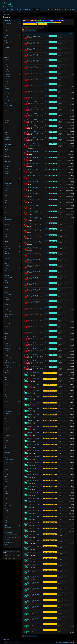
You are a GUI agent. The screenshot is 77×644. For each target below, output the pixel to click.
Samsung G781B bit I (33, 247)
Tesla (6, 448)
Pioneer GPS (8, 358)
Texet (6, 450)
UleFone (7, 467)
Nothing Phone (8, 324)
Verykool (7, 479)
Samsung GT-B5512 (33, 463)
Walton (6, 494)
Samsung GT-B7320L (33, 516)
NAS (6, 302)
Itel (5, 207)
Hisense (6, 169)
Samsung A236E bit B (33, 96)
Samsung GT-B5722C (33, 492)
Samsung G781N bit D (33, 259)
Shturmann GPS (9, 411)
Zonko (6, 523)
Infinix (6, 191)
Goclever (7, 154)
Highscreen (7, 166)
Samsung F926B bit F (33, 205)
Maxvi (6, 263)
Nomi (6, 321)
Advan (6, 35)
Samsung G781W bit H (34, 283)
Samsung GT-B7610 (33, 540)
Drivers (6, 545)
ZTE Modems (8, 528)
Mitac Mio (7, 275)
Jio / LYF (7, 217)
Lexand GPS (8, 249)
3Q (5, 28)
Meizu (6, 268)
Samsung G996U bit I (33, 343)
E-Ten (6, 115)
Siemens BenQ (8, 414)
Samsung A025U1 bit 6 (34, 36)
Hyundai (7, 186)
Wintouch (7, 501)
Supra (6, 431)
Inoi (5, 198)
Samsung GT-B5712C (33, 481)
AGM (6, 38)
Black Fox (7, 72)
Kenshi (6, 232)
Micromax (7, 271)
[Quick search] (33, 27)
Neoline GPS (8, 312)
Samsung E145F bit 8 (33, 152)
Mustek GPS (8, 295)
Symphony (7, 435)
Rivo (6, 392)
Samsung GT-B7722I (33, 564)
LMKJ (6, 256)
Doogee (6, 123)
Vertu (6, 477)
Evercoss (7, 130)
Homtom (7, 171)
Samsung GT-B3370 (33, 403)
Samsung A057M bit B (33, 60)
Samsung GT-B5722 (33, 486)
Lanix (6, 237)
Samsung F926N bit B (33, 211)
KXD (6, 234)
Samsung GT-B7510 (33, 534)
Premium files (8, 23)
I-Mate (6, 210)
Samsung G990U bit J (33, 313)
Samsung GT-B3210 (33, 391)
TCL (6, 438)
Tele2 (6, 445)
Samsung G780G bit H (34, 235)
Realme (6, 384)
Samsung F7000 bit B (33, 176)
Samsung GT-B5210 (33, 427)
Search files (23, 12)
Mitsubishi (7, 283)
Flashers (7, 540)
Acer (6, 33)
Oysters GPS (8, 346)
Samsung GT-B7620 (33, 546)
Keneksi (6, 229)
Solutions (29, 10)
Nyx (5, 331)
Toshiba (6, 457)
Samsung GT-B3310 (33, 397)
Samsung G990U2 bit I (34, 325)
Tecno (6, 443)
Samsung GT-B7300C (33, 510)
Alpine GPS (7, 47)
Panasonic (7, 348)
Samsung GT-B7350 (33, 528)
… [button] (28, 31)
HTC (6, 178)
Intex (6, 200)
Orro (6, 338)
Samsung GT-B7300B (33, 504)
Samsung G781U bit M (34, 265)
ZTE (6, 525)
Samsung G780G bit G (34, 229)
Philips (6, 355)
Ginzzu (6, 149)
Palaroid (7, 353)
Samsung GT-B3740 (33, 421)
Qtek (6, 377)
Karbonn (7, 224)
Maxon (6, 261)
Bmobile (6, 84)
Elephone (7, 125)
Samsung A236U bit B (33, 114)
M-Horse (7, 300)
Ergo (6, 127)
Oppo (6, 336)
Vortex (6, 489)
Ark (5, 55)
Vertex (6, 474)
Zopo (6, 520)
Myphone (7, 297)
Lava (6, 239)
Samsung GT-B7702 (33, 552)
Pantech (7, 351)
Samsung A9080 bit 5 (33, 132)
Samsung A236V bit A (33, 120)
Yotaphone (7, 518)
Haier (6, 164)
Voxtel (6, 491)
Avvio (6, 64)
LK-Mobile (7, 254)
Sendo (6, 404)
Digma (6, 118)
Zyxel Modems (8, 530)
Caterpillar (7, 94)
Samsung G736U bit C (33, 223)
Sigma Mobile (8, 416)
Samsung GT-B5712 (33, 475)
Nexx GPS (7, 317)
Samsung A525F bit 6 (33, 126)
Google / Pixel (8, 159)
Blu (5, 79)
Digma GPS (7, 120)
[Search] (71, 10)
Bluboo (6, 81)
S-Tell (6, 397)
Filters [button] (71, 33)
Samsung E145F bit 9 (33, 158)
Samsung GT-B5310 (33, 439)
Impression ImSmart (9, 188)
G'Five (6, 142)
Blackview (7, 77)
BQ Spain (7, 89)
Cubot (6, 103)
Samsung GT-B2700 (33, 379)
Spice (6, 426)
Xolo (6, 515)
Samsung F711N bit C (33, 187)
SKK (6, 418)
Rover (6, 394)
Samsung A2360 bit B (33, 84)
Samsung (7, 401)
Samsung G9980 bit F (33, 355)
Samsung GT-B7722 (33, 558)
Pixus (6, 360)
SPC (6, 423)
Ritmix (6, 387)
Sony (6, 421)
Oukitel (6, 341)
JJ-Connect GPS (9, 220)
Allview (6, 45)
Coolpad (7, 101)
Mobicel (6, 285)
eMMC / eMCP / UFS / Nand (11, 535)
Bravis (6, 91)
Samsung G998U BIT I (34, 367)
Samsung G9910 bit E (33, 331)
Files (37, 10)
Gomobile (7, 157)
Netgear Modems (9, 314)
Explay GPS (7, 137)
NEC (6, 307)
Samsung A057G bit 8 (33, 54)
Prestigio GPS (8, 368)
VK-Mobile (7, 484)
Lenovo (6, 246)
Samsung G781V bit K (33, 271)
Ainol (6, 40)
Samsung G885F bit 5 (33, 295)
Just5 (6, 222)
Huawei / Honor (8, 181)
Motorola (7, 287)
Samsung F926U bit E (33, 217)
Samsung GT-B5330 (33, 451)
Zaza (28, 374)
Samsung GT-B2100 (33, 373)
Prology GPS (8, 370)
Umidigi (6, 469)
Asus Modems (8, 62)
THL (6, 455)
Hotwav (6, 174)
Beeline (6, 69)
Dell (5, 108)
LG (5, 251)
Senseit (6, 406)
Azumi (6, 67)
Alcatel (6, 43)
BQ (5, 86)
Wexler (6, 496)
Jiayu (6, 212)
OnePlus (7, 334)
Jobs (20, 10)
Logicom (7, 258)
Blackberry (7, 74)
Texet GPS (7, 452)
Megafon (7, 266)
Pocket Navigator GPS (10, 363)
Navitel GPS (8, 304)
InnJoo (6, 195)
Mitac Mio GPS (8, 278)
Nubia (6, 329)
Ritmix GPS (7, 389)
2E (5, 26)
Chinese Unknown (9, 532)
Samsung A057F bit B (33, 48)
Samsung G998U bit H (33, 361)
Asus (6, 60)
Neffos (6, 309)
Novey (6, 326)
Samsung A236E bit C (33, 102)
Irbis (6, 205)
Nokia (6, 319)
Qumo (6, 380)
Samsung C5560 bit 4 (33, 138)
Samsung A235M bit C (33, 72)
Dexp (6, 110)
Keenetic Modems (9, 227)
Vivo (6, 481)
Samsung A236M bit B (33, 108)
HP (5, 176)
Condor (6, 98)
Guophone (7, 161)
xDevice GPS (8, 506)
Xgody (6, 508)
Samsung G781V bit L (33, 277)
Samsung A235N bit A (33, 78)
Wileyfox (7, 428)
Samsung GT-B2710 (33, 385)
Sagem (6, 399)
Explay (6, 135)
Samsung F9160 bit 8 (33, 199)
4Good (6, 30)
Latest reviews (14, 12)
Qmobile (7, 372)
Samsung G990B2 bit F (34, 307)
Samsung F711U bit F (33, 193)
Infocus (6, 193)
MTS (6, 290)
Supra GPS (7, 433)
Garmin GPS (8, 144)
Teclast (6, 440)
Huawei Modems (9, 183)
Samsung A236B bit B (33, 90)
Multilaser (7, 292)
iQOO (6, 203)
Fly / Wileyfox (8, 140)
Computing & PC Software (11, 547)
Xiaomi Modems (8, 513)
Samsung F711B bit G (33, 181)
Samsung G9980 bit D (33, 349)
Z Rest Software (8, 542)
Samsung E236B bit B (33, 164)
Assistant (7, 57)
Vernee (6, 472)
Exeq (6, 132)
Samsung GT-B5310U (33, 445)
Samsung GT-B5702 (33, 469)
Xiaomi (6, 511)
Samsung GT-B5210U (33, 433)
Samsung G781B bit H (33, 241)
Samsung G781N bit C (33, 253)
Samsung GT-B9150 (33, 576)
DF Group (7, 113)
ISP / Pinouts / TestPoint (10, 537)
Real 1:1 (7, 382)
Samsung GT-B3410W (33, 415)
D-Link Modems (8, 106)
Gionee (6, 152)
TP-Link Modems (9, 460)
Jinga (6, 215)
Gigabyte (7, 147)
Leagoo (6, 241)
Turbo (6, 465)
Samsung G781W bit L (34, 289)
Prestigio (7, 365)
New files (6, 12)
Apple (6, 50)
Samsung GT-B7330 (33, 522)
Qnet (6, 375)
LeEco (6, 244)
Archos (6, 52)
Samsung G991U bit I (33, 337)
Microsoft (7, 273)
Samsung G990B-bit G (34, 301)
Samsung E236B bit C (33, 169)
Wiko (6, 498)
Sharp (6, 409)
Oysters (6, 343)
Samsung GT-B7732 (33, 570)
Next (34, 31)
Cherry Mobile (8, 96)
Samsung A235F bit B (33, 66)
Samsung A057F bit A (33, 42)
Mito (6, 280)
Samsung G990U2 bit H (34, 319)
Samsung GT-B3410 (33, 409)
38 (31, 31)
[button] (22, 10)
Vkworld (6, 486)
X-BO (6, 503)
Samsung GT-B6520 (33, 498)
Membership (11, 10)
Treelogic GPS (8, 462)
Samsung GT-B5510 (33, 457)
